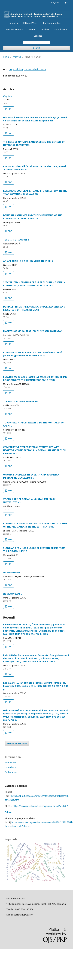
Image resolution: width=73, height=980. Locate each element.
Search (36, 48)
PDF (10, 109)
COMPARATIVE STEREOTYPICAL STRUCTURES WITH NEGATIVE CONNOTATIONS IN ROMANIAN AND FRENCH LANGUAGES (34, 450)
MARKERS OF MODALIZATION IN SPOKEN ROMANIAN (33, 331)
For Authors (10, 767)
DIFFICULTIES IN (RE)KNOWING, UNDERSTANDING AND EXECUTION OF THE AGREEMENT (34, 308)
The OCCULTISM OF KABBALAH (20, 401)
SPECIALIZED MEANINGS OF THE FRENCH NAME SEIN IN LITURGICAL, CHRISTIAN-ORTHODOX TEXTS (34, 284)
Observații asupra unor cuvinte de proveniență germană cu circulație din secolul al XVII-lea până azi (35, 119)
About (13, 23)
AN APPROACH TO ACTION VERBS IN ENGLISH (29, 261)
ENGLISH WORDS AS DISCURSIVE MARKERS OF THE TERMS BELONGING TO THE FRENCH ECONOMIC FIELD (35, 378)
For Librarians (11, 772)
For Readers (11, 763)
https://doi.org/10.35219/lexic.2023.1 (27, 69)
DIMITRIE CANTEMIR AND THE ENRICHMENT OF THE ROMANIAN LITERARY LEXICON (33, 217)
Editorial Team (31, 23)
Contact (38, 36)
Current (32, 29)
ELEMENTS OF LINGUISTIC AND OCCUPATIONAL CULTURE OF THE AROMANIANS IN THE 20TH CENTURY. (35, 525)
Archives (45, 29)
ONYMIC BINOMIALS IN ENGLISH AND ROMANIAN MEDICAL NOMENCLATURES (31, 476)
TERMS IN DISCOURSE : (16, 240)
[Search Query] (36, 42)
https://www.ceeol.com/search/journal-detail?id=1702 (40, 806)
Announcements (14, 29)
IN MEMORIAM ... (13, 572)
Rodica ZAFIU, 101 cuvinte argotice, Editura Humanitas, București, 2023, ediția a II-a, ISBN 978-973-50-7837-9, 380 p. (36, 686)
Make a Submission (17, 744)
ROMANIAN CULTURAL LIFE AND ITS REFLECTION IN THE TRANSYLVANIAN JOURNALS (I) (35, 192)
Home (6, 57)
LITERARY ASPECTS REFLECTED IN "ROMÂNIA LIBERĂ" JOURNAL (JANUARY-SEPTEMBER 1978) (33, 354)
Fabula (8, 812)
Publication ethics (52, 23)
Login (66, 2)
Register (55, 2)
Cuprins (7, 96)
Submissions (61, 29)
